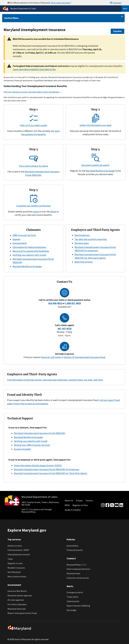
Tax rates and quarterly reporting (91, 239)
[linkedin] (121, 505)
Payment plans (82, 243)
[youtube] (117, 505)
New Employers (82, 235)
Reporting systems (84, 262)
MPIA (67, 505)
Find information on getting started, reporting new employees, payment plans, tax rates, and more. (55, 380)
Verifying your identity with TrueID (29, 255)
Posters (89, 500)
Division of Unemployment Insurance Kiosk (85, 357)
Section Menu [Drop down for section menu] (11, 18)
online (36, 212)
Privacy (79, 500)
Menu (125, 9)
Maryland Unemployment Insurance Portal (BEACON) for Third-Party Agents (51, 473)
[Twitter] (112, 505)
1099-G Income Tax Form (24, 235)
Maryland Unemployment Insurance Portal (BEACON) (40, 433)
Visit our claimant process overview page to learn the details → (33, 92)
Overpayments (20, 243)
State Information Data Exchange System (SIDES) (38, 466)
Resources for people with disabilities (31, 251)
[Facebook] (107, 505)
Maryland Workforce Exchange (100, 171)
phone (53, 212)
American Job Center (51, 357)
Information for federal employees (29, 247)
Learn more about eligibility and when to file (34, 69)
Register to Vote (80, 505)
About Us (69, 500)
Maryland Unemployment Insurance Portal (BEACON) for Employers (47, 469)
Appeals (16, 239)
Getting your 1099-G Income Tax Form (32, 445)
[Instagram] (103, 505)
